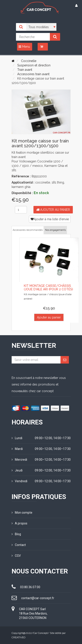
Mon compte (22, 513)
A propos (19, 523)
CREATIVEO (18, 637)
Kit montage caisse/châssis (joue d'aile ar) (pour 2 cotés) (48, 287)
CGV (16, 556)
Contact (19, 545)
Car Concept (40, 633)
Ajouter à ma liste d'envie (50, 219)
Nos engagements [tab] (55, 230)
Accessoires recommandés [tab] (28, 230)
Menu (24, 47)
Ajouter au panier (53, 210)
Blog (16, 534)
